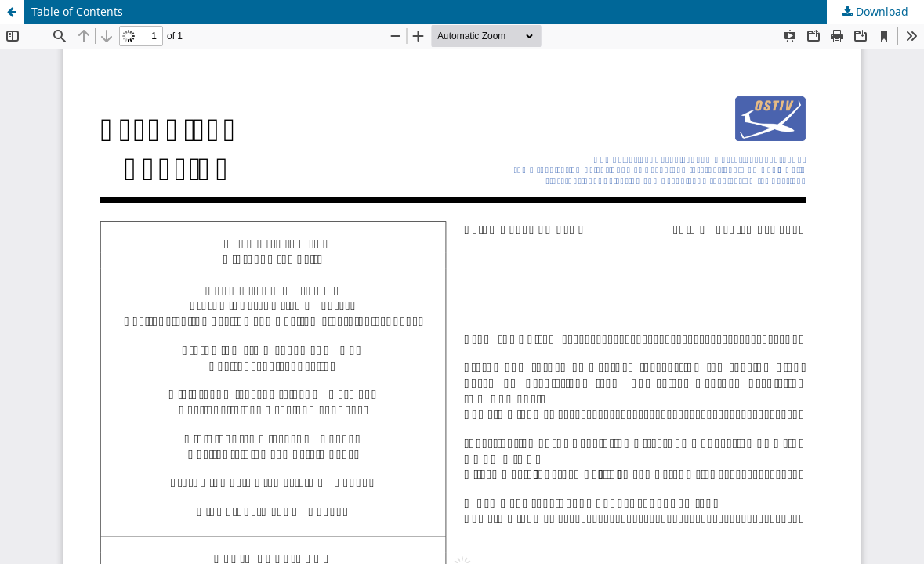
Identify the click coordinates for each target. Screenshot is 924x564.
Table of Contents (77, 11)
